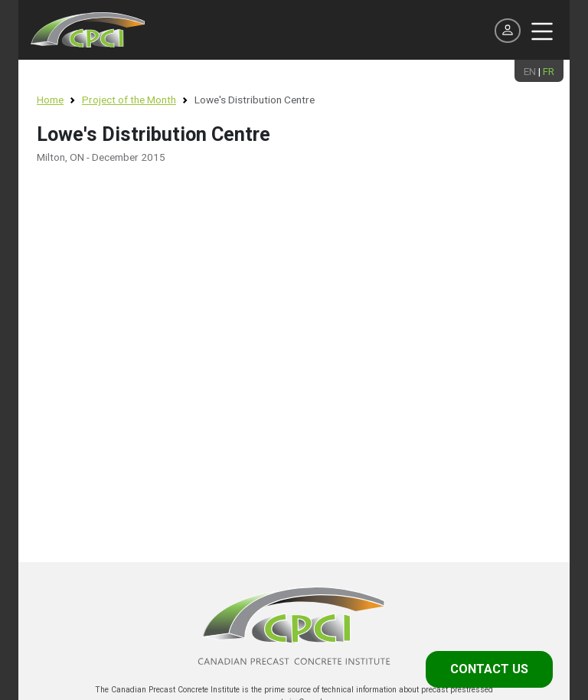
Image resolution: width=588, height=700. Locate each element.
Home (50, 100)
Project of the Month (129, 100)
